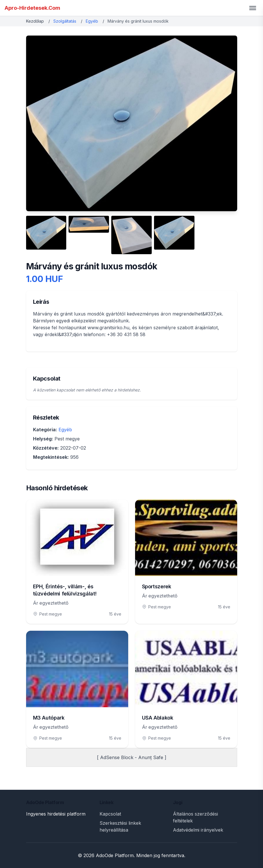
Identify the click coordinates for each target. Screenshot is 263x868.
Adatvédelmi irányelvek (198, 830)
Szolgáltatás (65, 21)
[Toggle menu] (253, 8)
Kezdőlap (35, 21)
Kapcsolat (110, 814)
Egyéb (92, 21)
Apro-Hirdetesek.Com (32, 8)
